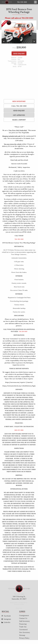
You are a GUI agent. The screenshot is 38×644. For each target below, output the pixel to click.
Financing (23, 624)
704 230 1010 (23, 331)
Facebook (6, 616)
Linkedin (6, 622)
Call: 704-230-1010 (19, 106)
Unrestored (23, 629)
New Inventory (19, 101)
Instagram (6, 619)
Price (14, 48)
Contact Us (23, 618)
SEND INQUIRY (19, 53)
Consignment (24, 615)
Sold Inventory (24, 621)
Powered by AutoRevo (19, 604)
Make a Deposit (19, 120)
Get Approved (19, 115)
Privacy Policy (19, 608)
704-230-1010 (19, 239)
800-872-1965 (19, 430)
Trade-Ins (23, 627)
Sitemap (22, 635)
